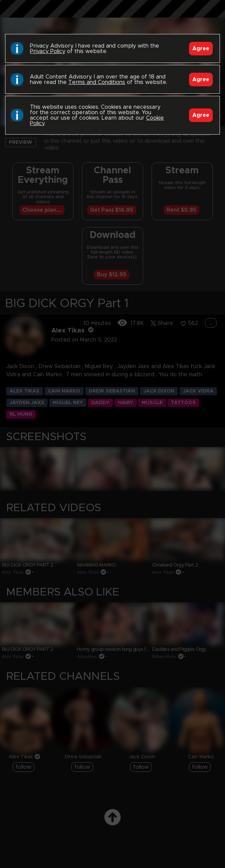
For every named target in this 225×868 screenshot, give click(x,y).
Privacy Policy (48, 51)
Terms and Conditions (97, 82)
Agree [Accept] (201, 49)
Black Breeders (112, 15)
